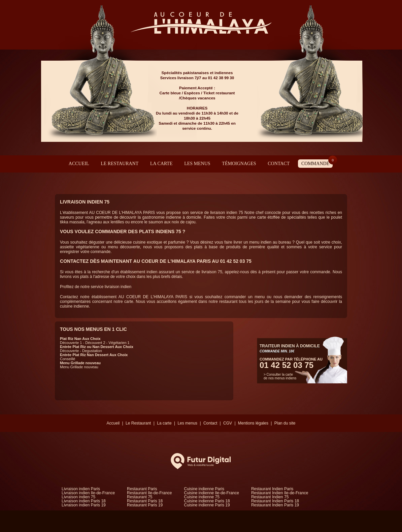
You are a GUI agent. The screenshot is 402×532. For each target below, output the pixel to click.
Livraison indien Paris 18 (84, 501)
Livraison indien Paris (81, 489)
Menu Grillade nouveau (80, 363)
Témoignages (239, 164)
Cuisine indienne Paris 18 (207, 501)
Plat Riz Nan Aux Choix (80, 339)
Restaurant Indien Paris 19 (275, 505)
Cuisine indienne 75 (202, 497)
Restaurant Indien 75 (270, 497)
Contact (279, 164)
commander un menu (246, 297)
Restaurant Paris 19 (145, 505)
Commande (317, 163)
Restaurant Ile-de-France (149, 493)
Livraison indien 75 (78, 497)
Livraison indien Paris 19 (84, 505)
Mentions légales (253, 423)
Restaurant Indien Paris (272, 489)
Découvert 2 (95, 343)
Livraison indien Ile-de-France (88, 493)
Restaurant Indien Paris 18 (275, 501)
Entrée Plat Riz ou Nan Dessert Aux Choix (97, 347)
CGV (228, 423)
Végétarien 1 (119, 343)
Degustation (92, 351)
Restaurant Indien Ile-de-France (280, 493)
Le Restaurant (120, 164)
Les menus (197, 164)
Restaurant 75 (140, 497)
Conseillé (68, 359)
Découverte (69, 351)
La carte (161, 164)
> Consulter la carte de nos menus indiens (280, 376)
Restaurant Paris (142, 489)
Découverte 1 (71, 343)
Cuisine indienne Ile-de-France (212, 493)
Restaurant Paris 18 (145, 501)
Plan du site (285, 423)
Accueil (79, 164)
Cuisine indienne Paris (204, 489)
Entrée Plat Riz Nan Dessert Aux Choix (94, 355)
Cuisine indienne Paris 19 (207, 505)
